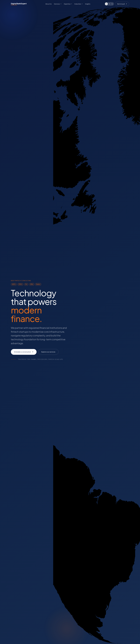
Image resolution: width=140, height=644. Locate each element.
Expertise (68, 4)
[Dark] (112, 4)
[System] (106, 4)
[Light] (109, 4)
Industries (79, 4)
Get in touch (122, 4)
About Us (49, 4)
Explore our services (48, 352)
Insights (88, 4)
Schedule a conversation (24, 352)
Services (58, 4)
